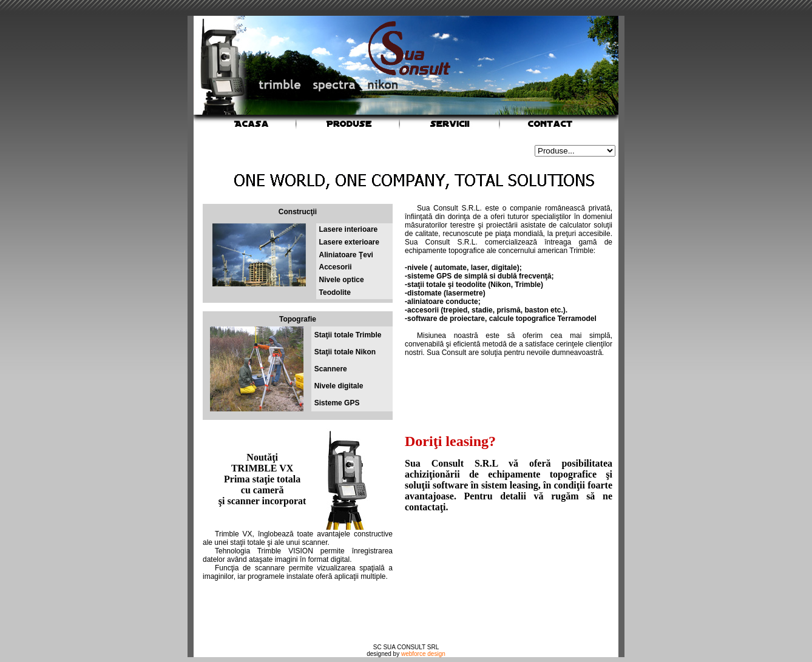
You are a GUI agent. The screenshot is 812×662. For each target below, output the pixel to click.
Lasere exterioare (349, 242)
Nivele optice (342, 280)
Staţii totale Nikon (345, 352)
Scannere (331, 369)
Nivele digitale (339, 386)
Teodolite (335, 292)
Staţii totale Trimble (348, 335)
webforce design (423, 654)
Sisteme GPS (337, 403)
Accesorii (336, 267)
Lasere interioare (349, 229)
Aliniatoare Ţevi (346, 255)
